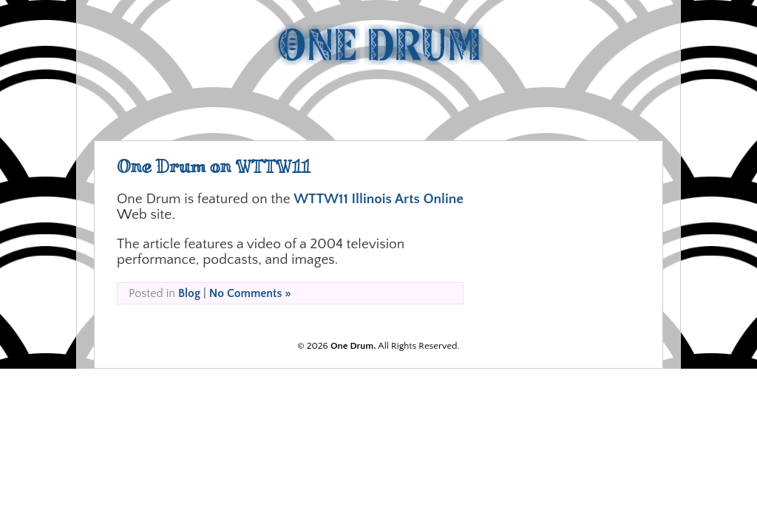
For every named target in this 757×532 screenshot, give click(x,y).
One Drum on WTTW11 (214, 167)
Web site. (146, 215)
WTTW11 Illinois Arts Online (378, 199)
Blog (189, 293)
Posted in (153, 293)
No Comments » (250, 293)
